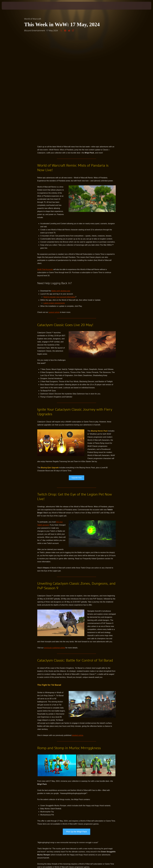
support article (54, 209)
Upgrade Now (76, 375)
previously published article (54, 545)
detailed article (78, 633)
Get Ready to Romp (76, 772)
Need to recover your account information (59, 194)
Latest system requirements (54, 200)
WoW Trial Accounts (45, 167)
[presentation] (10, 6)
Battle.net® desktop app (61, 188)
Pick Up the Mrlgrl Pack (76, 729)
